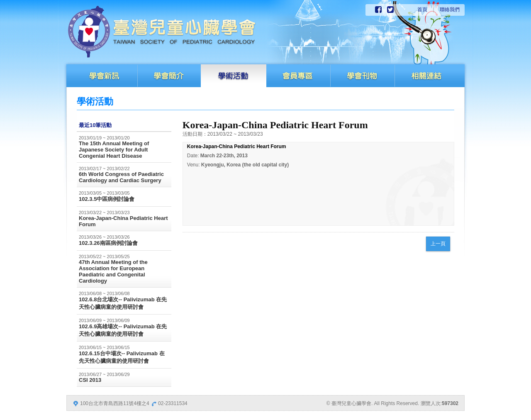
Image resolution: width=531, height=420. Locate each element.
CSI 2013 (90, 380)
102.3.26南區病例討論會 (108, 243)
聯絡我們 (450, 10)
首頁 (422, 10)
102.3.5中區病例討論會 (107, 199)
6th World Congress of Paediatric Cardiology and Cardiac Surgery (121, 177)
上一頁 (438, 244)
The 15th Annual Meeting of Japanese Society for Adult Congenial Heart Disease (114, 150)
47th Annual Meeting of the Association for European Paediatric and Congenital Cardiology (113, 271)
